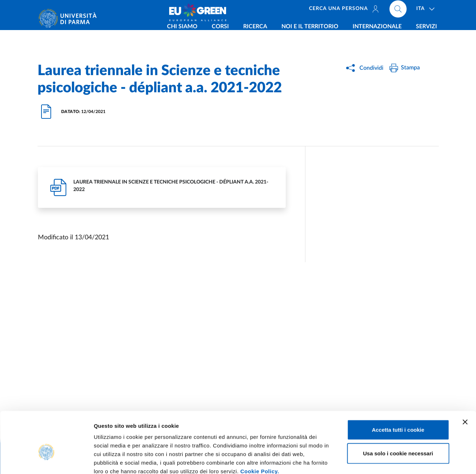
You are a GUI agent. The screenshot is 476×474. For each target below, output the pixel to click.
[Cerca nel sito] (398, 11)
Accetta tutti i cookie (398, 389)
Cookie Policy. (260, 431)
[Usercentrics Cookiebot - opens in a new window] (46, 460)
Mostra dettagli (376, 460)
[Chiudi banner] (465, 382)
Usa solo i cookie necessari (398, 413)
